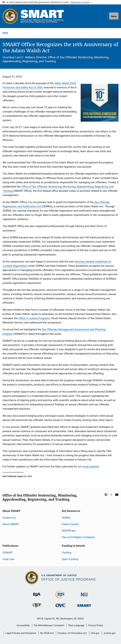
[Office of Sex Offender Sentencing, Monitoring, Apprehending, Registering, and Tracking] (84, 605)
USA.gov (95, 633)
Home (5, 33)
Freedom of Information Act (72, 633)
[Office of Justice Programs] (10, 16)
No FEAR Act (47, 633)
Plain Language (76, 625)
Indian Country (70, 524)
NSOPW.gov (69, 531)
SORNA (66, 518)
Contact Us (9, 518)
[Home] (42, 16)
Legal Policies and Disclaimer (21, 633)
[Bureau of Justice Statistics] (60, 597)
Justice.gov (110, 633)
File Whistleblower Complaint (49, 625)
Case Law (8, 559)
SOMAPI (7, 552)
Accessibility (23, 625)
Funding (66, 552)
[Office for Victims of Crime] (60, 605)
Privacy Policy (96, 625)
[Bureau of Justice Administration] (37, 593)
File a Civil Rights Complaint (78, 537)
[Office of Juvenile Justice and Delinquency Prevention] (37, 606)
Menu (114, 16)
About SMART (11, 524)
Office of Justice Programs (34, 318)
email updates (91, 466)
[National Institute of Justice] (84, 593)
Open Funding (70, 559)
